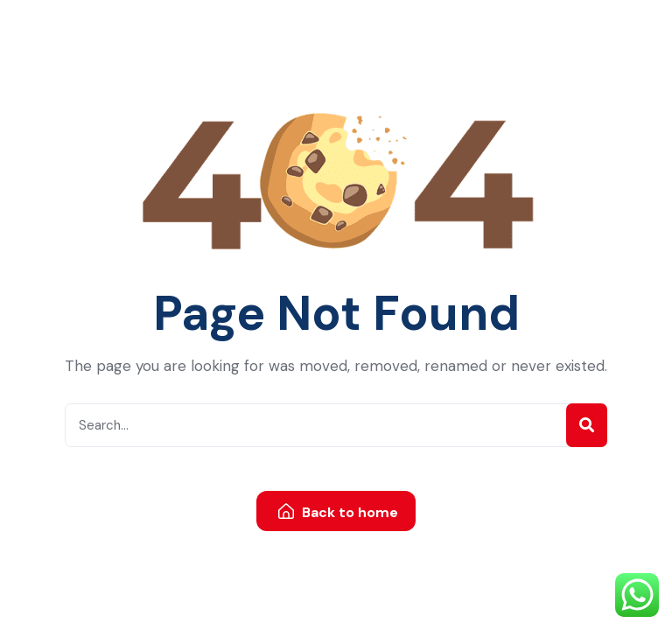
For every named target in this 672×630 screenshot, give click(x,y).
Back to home (338, 512)
